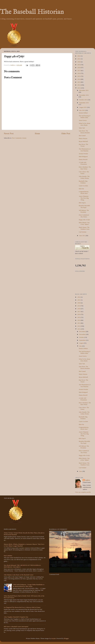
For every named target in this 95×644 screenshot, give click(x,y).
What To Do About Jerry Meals (85, 124)
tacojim (54, 638)
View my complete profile (83, 492)
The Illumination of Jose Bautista (85, 150)
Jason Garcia (83, 120)
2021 (79, 59)
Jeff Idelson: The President (84, 211)
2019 (79, 65)
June (81, 471)
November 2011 (84, 95)
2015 (79, 76)
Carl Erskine (83, 232)
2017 (79, 71)
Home (37, 133)
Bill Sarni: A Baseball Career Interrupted (16, 627)
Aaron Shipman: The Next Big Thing (84, 198)
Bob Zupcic (82, 203)
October (82, 337)
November (83, 334)
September (83, 340)
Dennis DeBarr (83, 113)
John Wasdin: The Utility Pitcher (84, 177)
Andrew (87, 480)
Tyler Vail (82, 128)
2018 (79, 68)
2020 (79, 62)
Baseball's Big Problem (83, 182)
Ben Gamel (82, 136)
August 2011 (83, 107)
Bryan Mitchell (83, 141)
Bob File (81, 189)
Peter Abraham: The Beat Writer (85, 168)
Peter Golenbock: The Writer (84, 216)
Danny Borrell (83, 159)
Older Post (66, 133)
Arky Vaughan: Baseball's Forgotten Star (16, 617)
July (81, 346)
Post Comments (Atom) (19, 138)
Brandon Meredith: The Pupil (85, 206)
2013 (79, 82)
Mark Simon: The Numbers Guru (84, 228)
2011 (79, 88)
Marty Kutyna (83, 138)
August (82, 343)
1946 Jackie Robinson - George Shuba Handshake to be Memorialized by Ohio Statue (29, 585)
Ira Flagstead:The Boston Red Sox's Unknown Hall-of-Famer (22, 607)
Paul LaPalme (8, 556)
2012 (79, 85)
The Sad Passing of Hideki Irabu (85, 117)
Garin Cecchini (83, 186)
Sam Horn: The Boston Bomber (84, 132)
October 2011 (83, 100)
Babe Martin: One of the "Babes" (84, 223)
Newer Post (9, 133)
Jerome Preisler (84, 154)
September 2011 (84, 103)
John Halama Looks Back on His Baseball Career (19, 575)
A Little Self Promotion (83, 163)
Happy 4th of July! (85, 220)
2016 (79, 73)
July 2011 (82, 110)
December (82, 331)
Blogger (66, 638)
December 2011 (84, 90)
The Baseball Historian (32, 12)
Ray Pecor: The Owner (84, 145)
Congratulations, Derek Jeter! (84, 192)
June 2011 (82, 236)
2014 (79, 79)
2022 (79, 56)
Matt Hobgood (83, 157)
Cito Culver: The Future (84, 173)
